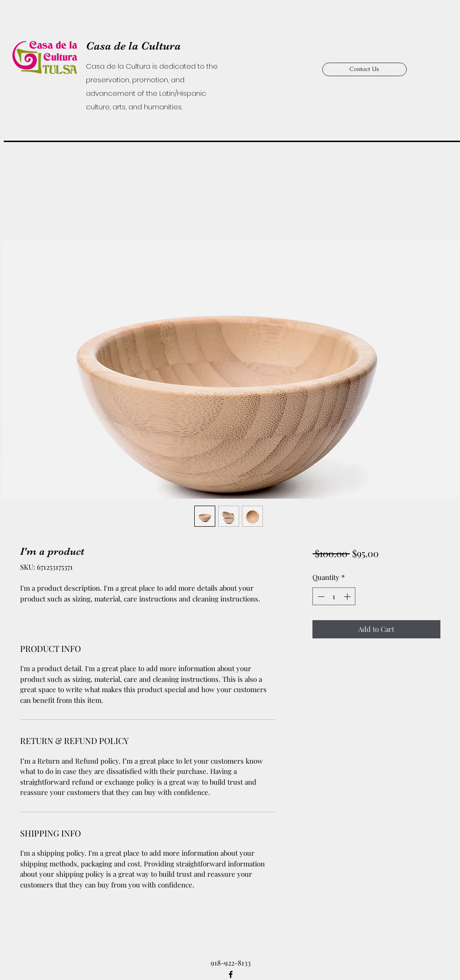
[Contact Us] (364, 69)
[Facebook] (231, 974)
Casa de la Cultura (133, 46)
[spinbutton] (334, 597)
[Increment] (348, 597)
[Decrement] (320, 597)
